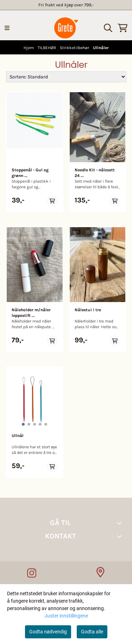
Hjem (29, 48)
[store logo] (66, 28)
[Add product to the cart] (52, 201)
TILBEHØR (47, 48)
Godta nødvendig (48, 632)
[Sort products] (66, 77)
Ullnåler (101, 48)
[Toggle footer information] (121, 523)
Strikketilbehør (75, 48)
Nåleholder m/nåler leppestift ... (31, 313)
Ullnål (18, 436)
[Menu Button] (7, 28)
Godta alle (92, 632)
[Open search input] (108, 28)
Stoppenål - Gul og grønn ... (30, 173)
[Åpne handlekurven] (123, 28)
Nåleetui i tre (88, 310)
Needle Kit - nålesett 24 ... (95, 173)
